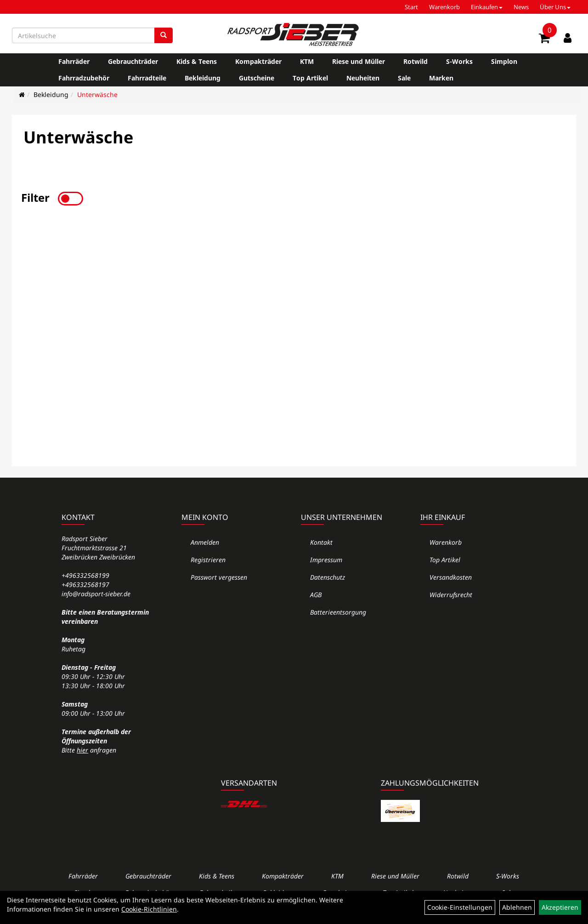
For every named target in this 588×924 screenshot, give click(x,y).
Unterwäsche (97, 94)
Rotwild (416, 61)
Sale (404, 78)
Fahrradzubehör (84, 78)
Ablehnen (517, 907)
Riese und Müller (359, 61)
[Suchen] (164, 35)
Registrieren (208, 560)
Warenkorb (444, 7)
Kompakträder (258, 61)
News (521, 7)
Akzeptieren (560, 907)
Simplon (504, 61)
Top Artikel (310, 78)
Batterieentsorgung (338, 612)
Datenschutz (328, 577)
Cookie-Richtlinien (149, 909)
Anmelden (205, 542)
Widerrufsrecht (451, 595)
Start (411, 7)
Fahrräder (74, 61)
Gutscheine (257, 78)
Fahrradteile (147, 78)
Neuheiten (363, 78)
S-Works (459, 61)
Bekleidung (203, 78)
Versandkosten (451, 577)
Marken (441, 78)
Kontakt (321, 542)
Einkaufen (487, 7)
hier (82, 750)
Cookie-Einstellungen (460, 907)
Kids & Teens (197, 61)
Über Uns (555, 7)
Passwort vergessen (219, 577)
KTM (307, 61)
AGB (316, 595)
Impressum (326, 560)
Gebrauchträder (133, 61)
